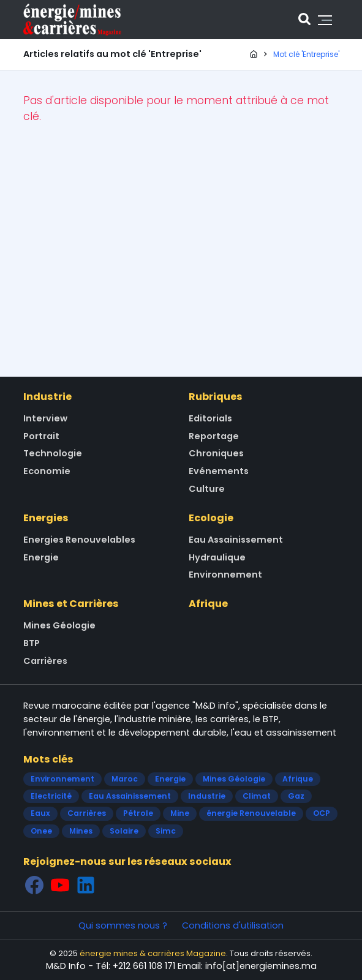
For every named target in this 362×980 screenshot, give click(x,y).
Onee (41, 831)
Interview (45, 418)
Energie (41, 557)
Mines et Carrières (71, 604)
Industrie (47, 397)
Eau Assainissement (236, 540)
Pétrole (138, 813)
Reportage (214, 436)
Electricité (51, 796)
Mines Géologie (59, 625)
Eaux (40, 813)
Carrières (45, 661)
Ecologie (211, 518)
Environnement (225, 575)
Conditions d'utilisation (233, 925)
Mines (81, 831)
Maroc (125, 779)
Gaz (296, 796)
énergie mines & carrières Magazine (153, 953)
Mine (180, 813)
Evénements (219, 471)
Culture (207, 489)
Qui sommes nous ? (123, 925)
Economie (47, 471)
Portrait (41, 436)
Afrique (208, 604)
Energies (46, 518)
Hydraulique (217, 557)
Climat (257, 796)
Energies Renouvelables (79, 540)
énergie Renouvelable (251, 813)
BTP (32, 643)
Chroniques (216, 453)
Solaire (124, 831)
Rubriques (216, 397)
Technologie (53, 453)
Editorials (210, 418)
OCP (322, 813)
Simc (166, 831)
